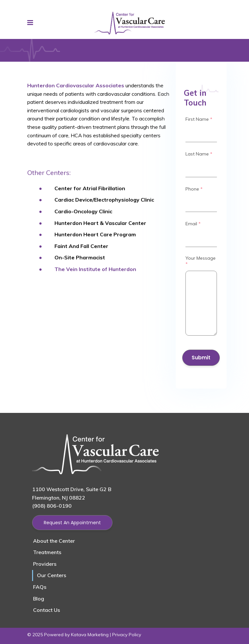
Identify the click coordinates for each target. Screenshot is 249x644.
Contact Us (47, 610)
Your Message (201, 261)
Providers (45, 564)
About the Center (54, 541)
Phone (194, 189)
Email (193, 224)
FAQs (40, 587)
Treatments (47, 552)
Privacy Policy (127, 635)
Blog (39, 599)
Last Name (199, 154)
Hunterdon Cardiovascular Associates (76, 85)
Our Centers (52, 575)
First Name (199, 119)
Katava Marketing (90, 635)
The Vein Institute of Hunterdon (95, 269)
